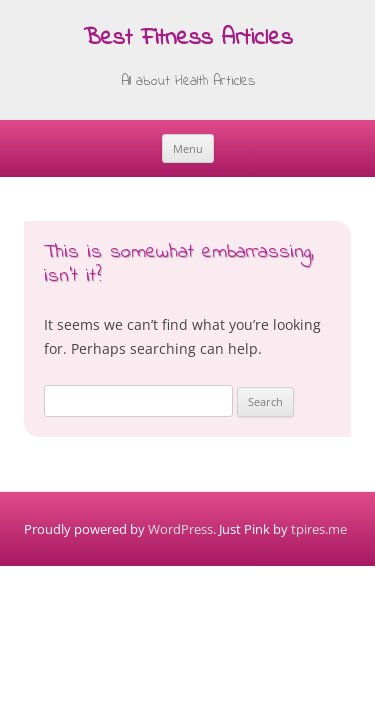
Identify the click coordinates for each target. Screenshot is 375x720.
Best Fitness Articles (188, 39)
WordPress (180, 529)
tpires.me (319, 529)
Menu (188, 148)
